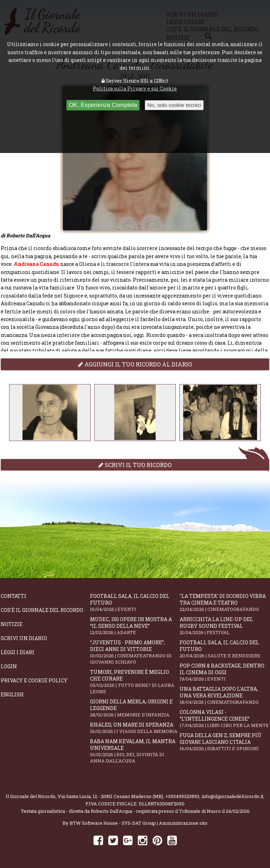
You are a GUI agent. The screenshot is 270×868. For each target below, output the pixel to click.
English (12, 694)
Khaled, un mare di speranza (135, 728)
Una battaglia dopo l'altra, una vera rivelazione (224, 695)
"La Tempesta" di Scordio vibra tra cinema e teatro (224, 602)
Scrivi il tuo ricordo (135, 465)
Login (9, 666)
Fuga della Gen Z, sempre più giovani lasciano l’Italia (224, 742)
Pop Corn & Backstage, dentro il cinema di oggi (224, 672)
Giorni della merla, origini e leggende (135, 708)
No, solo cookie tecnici (174, 105)
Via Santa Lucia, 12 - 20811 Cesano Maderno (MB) (110, 796)
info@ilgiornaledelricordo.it (232, 796)
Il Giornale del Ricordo (31, 796)
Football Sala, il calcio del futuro (135, 602)
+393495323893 (182, 796)
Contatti (14, 596)
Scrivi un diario (24, 638)
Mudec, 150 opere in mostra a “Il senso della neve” (135, 626)
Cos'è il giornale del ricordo (42, 610)
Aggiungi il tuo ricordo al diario (135, 364)
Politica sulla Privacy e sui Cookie (135, 88)
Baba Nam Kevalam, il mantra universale (135, 751)
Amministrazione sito (183, 823)
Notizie (12, 624)
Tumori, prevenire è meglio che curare (135, 682)
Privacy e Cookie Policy (34, 680)
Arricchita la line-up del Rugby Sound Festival (224, 626)
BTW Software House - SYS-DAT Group (113, 823)
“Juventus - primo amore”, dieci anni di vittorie (135, 652)
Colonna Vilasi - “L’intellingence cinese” (224, 719)
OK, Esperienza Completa (103, 105)
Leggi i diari (18, 652)
